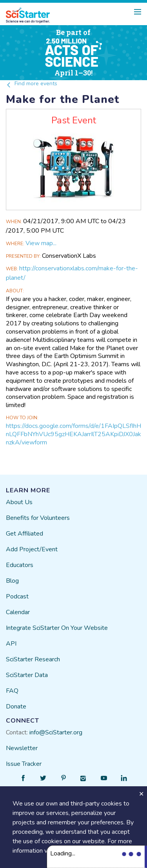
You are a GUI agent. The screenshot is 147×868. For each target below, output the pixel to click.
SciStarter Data (27, 675)
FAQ (12, 691)
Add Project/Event (32, 549)
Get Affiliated (24, 534)
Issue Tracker (24, 764)
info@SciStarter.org (56, 732)
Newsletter (22, 748)
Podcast (17, 596)
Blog (12, 581)
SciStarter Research (33, 659)
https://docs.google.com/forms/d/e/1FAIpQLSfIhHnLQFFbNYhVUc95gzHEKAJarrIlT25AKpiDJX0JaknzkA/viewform (73, 434)
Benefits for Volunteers (38, 518)
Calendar (18, 612)
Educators (20, 565)
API (11, 644)
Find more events (32, 83)
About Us (19, 502)
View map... (41, 243)
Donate (16, 707)
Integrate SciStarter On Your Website (57, 628)
